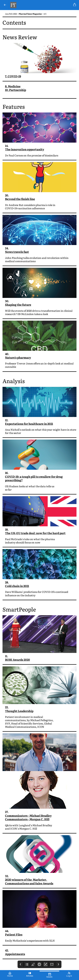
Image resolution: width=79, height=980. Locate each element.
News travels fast (17, 252)
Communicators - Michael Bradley (28, 816)
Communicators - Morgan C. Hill (27, 820)
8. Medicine (13, 86)
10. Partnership (16, 90)
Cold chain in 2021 (17, 586)
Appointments (15, 954)
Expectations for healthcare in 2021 (29, 424)
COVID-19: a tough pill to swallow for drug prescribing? (34, 479)
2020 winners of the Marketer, (26, 880)
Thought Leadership (19, 711)
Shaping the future (18, 305)
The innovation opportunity (25, 149)
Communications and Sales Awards (29, 884)
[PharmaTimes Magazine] (41, 5)
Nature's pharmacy (18, 357)
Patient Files (14, 935)
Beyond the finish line (20, 199)
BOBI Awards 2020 (17, 660)
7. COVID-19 (13, 76)
